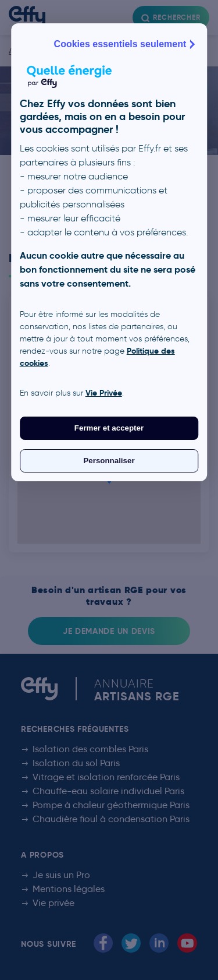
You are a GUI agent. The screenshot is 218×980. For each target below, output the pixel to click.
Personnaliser (109, 461)
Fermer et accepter (109, 428)
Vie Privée (104, 393)
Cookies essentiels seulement (126, 44)
